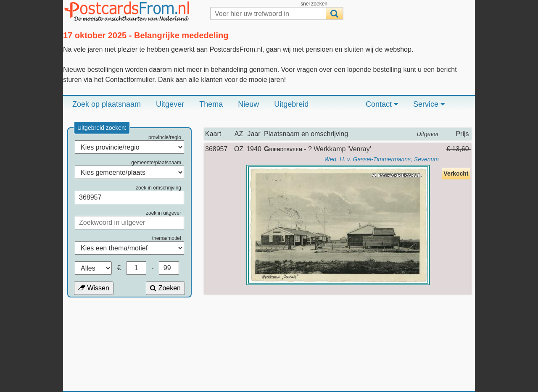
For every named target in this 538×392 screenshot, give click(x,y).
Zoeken (165, 288)
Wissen (94, 288)
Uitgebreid (291, 104)
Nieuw (248, 104)
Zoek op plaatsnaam (107, 104)
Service (429, 104)
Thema (211, 104)
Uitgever (170, 104)
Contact (382, 104)
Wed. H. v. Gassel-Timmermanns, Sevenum (382, 159)
